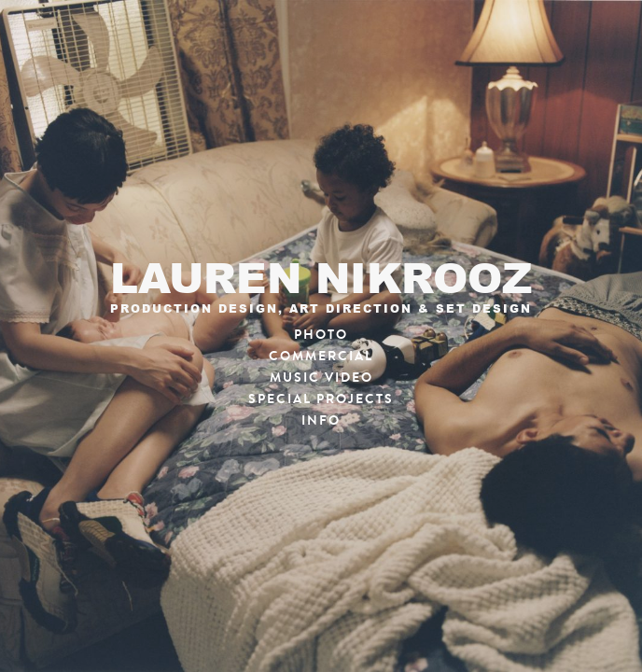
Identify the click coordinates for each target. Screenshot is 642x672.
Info (321, 420)
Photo (321, 335)
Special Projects (321, 399)
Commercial (321, 356)
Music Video (321, 378)
